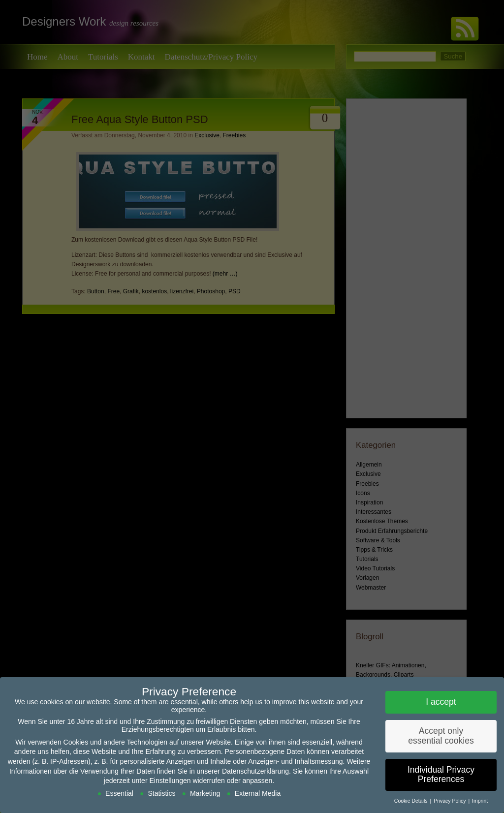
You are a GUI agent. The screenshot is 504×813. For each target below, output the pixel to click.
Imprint (480, 801)
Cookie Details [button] (412, 801)
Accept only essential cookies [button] (441, 736)
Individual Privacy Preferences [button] (441, 775)
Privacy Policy (450, 801)
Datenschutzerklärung (255, 771)
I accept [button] (441, 702)
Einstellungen (170, 781)
